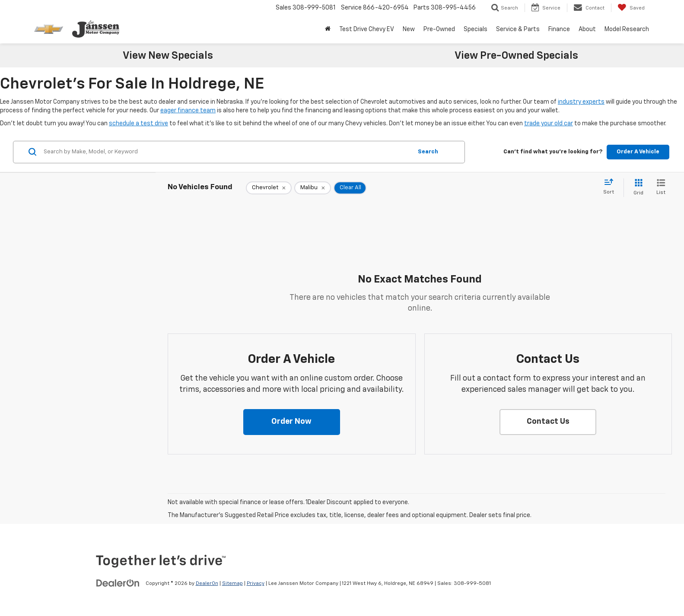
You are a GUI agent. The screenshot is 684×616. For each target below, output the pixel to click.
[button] (292, 422)
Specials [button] (476, 29)
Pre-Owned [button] (439, 29)
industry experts (581, 102)
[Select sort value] (611, 187)
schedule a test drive (138, 124)
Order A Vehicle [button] (638, 152)
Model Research (627, 29)
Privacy (256, 584)
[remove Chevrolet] (269, 188)
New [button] (409, 29)
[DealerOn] (118, 583)
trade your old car (549, 124)
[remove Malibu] (313, 188)
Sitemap (232, 584)
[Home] (328, 29)
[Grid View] (637, 188)
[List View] (661, 188)
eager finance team (188, 111)
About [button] (587, 29)
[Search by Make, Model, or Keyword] (227, 152)
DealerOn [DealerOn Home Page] (207, 584)
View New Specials (168, 56)
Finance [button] (559, 29)
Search (428, 152)
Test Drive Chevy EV (367, 29)
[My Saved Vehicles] (631, 8)
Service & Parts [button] (518, 29)
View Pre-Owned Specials (516, 56)
